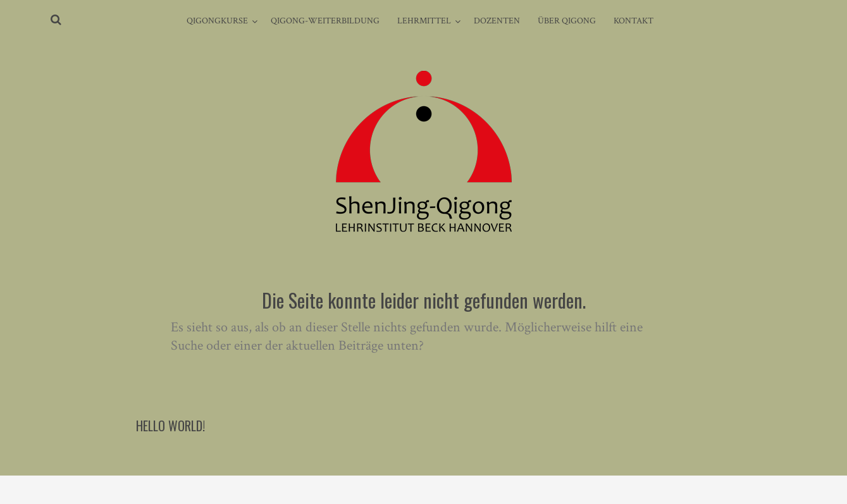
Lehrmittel (424, 21)
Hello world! (170, 426)
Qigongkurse (217, 21)
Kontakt (634, 21)
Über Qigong (567, 21)
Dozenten (497, 21)
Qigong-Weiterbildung (325, 21)
